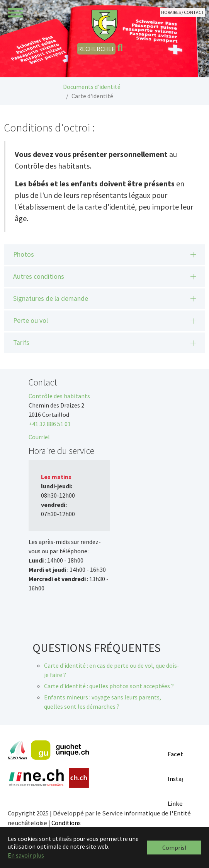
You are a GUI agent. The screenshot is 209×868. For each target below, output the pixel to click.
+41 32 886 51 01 (50, 424)
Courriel (39, 437)
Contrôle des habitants (59, 396)
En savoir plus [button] (26, 855)
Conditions (66, 823)
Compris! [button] (174, 848)
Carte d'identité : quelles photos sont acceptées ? (109, 686)
